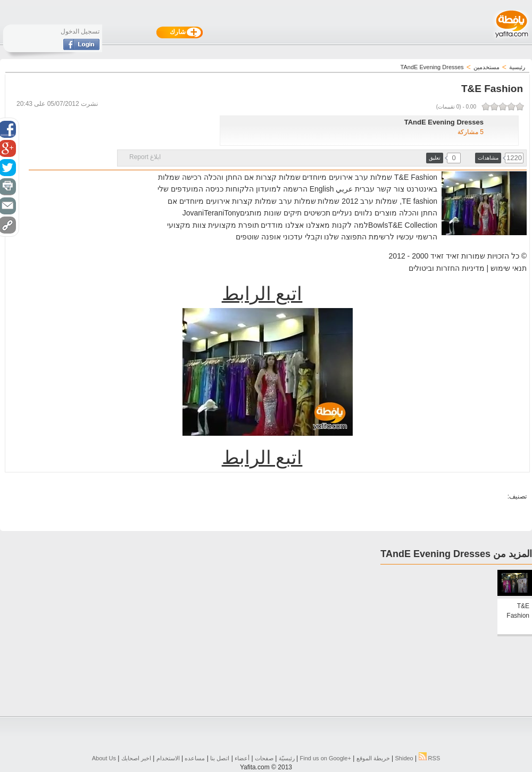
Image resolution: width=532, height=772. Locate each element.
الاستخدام (168, 758)
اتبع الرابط (262, 294)
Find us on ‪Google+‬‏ (326, 758)
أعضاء (242, 758)
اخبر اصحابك (136, 758)
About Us (104, 758)
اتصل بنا (220, 758)
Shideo (404, 758)
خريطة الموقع (373, 758)
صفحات (264, 758)
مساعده (195, 758)
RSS (430, 758)
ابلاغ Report (145, 157)
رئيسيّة (287, 758)
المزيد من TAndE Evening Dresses (456, 554)
